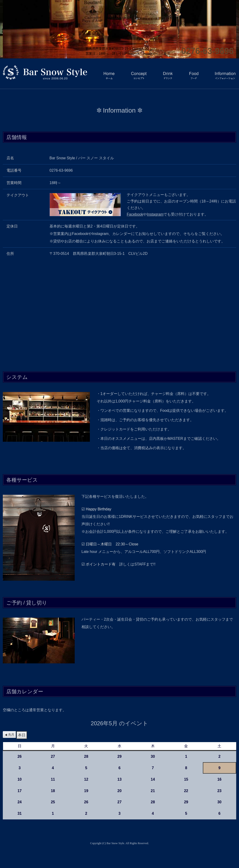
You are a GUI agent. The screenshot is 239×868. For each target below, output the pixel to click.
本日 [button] (22, 735)
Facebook (135, 214)
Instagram (155, 214)
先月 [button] (11, 735)
